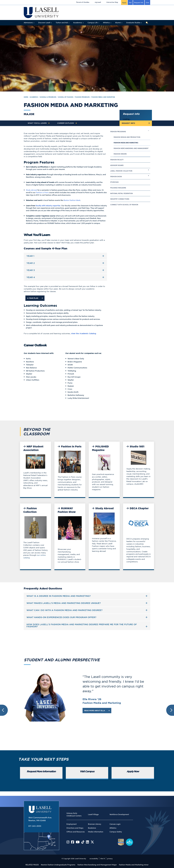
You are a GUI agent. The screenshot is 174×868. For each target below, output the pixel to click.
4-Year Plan (35, 298)
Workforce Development (119, 814)
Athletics (106, 22)
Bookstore (92, 828)
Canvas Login (115, 824)
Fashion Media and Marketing (103, 97)
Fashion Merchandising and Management (131, 148)
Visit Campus (87, 772)
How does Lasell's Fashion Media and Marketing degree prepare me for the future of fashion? (82, 625)
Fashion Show (130, 176)
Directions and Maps (75, 828)
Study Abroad (103, 509)
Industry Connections (120, 199)
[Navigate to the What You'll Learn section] (39, 123)
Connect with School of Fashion (124, 205)
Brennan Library (95, 824)
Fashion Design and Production (127, 137)
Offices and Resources (76, 832)
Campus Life (93, 22)
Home (26, 97)
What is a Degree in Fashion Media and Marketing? (59, 596)
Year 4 (31, 277)
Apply (124, 2)
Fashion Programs (82, 97)
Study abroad (32, 190)
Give (147, 2)
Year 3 (31, 270)
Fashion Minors (120, 154)
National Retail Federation (122, 193)
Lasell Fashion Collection (130, 170)
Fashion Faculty (117, 160)
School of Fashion (66, 97)
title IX (103, 858)
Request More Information (41, 772)
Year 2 (31, 263)
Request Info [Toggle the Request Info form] (136, 123)
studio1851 (115, 182)
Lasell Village (93, 814)
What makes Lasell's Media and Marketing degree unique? (64, 603)
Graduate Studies (133, 22)
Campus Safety (116, 832)
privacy (110, 858)
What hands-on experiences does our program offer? (61, 617)
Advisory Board (117, 165)
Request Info (139, 2)
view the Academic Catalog (84, 333)
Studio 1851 (135, 447)
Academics (78, 22)
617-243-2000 (35, 826)
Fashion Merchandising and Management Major (97, 865)
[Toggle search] (147, 23)
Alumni (118, 22)
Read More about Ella (97, 710)
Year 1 (30, 256)
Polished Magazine (118, 188)
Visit (130, 2)
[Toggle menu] (34, 23)
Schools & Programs (48, 97)
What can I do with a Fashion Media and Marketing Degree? (64, 610)
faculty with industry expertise (48, 205)
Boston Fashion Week (72, 200)
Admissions (28, 22)
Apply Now (133, 772)
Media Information (96, 832)
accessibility (94, 858)
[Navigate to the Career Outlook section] (67, 123)
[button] (4, 710)
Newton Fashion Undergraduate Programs (58, 865)
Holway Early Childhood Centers (74, 814)
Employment (72, 824)
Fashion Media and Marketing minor (134, 865)
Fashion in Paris (42, 192)
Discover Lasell (44, 22)
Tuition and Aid (62, 22)
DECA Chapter (137, 509)
